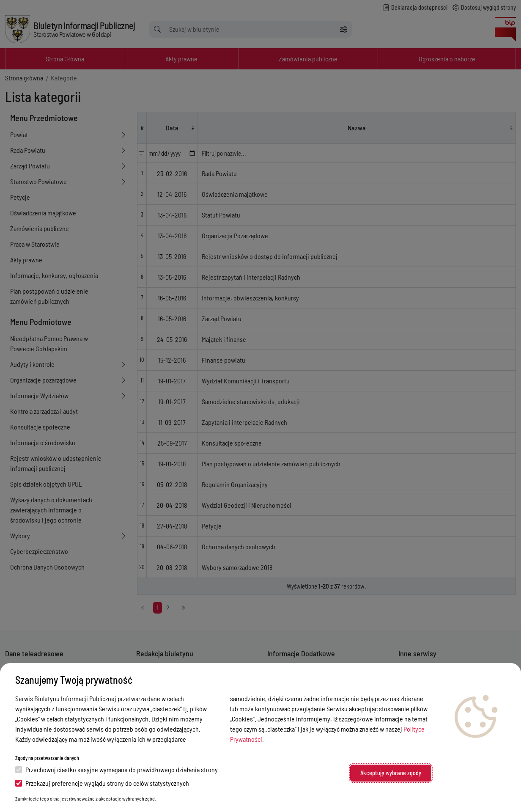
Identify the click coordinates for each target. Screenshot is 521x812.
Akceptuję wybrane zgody (391, 773)
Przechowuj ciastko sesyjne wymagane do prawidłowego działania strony (117, 769)
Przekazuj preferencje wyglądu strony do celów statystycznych (102, 783)
